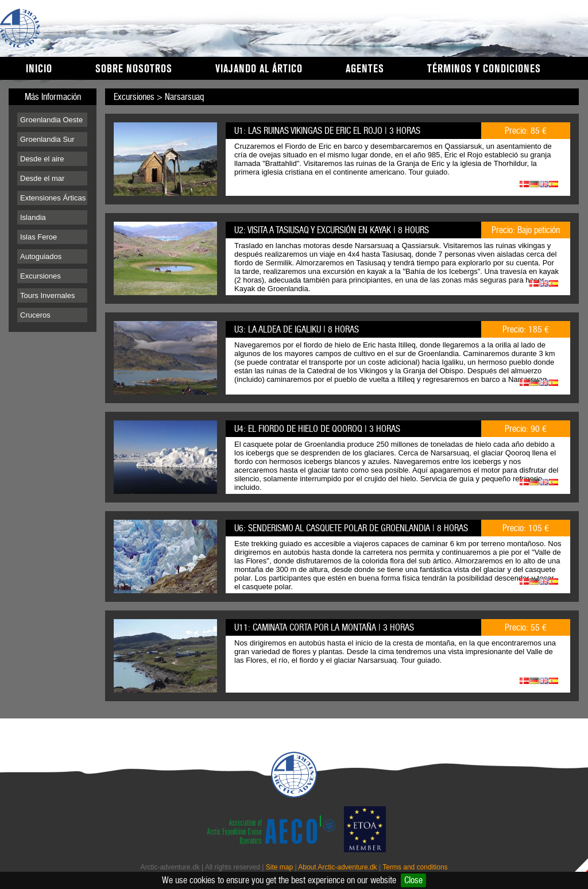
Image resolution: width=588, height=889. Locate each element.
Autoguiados (41, 256)
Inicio (39, 69)
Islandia (33, 217)
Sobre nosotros (134, 69)
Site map (279, 867)
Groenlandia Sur (47, 139)
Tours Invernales (47, 295)
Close (413, 880)
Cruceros (35, 315)
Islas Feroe (38, 237)
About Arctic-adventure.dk (337, 867)
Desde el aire (42, 159)
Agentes (365, 69)
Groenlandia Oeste (51, 120)
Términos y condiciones (484, 69)
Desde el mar (42, 178)
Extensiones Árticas (53, 198)
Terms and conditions (415, 867)
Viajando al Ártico (259, 69)
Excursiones (40, 276)
